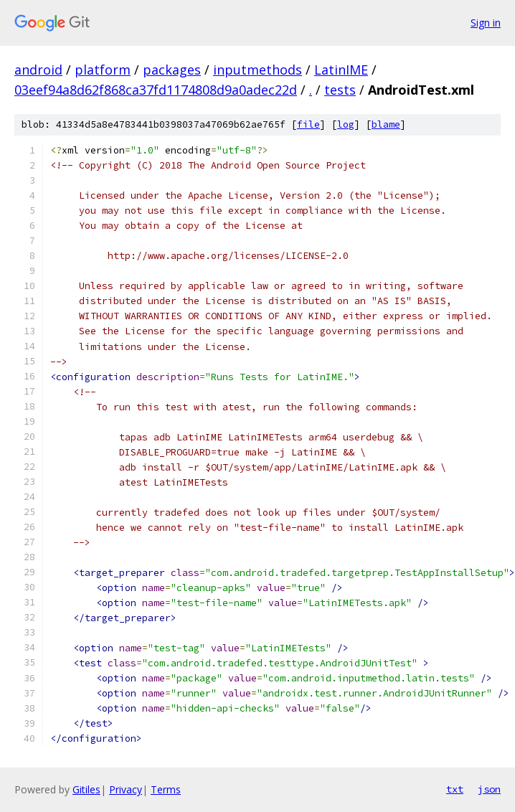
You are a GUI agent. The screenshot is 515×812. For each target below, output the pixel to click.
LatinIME (341, 70)
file (308, 124)
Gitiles (86, 789)
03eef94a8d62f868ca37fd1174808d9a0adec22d (156, 90)
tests (340, 90)
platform (103, 70)
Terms (166, 789)
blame (386, 124)
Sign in (486, 23)
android (38, 70)
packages (172, 70)
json (489, 789)
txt (455, 789)
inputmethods (257, 70)
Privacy (126, 789)
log (346, 124)
